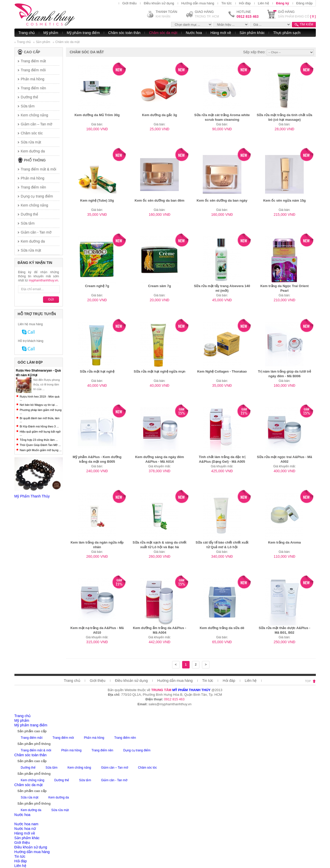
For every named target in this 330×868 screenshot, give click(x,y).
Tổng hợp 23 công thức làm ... (39, 440)
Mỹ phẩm (51, 33)
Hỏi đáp (245, 3)
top (308, 681)
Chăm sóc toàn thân (124, 33)
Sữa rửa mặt (31, 142)
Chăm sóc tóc (32, 133)
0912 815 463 (248, 16)
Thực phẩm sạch (287, 33)
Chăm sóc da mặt (163, 33)
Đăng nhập (304, 3)
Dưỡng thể (29, 97)
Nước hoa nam (26, 824)
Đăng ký (283, 3)
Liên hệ (263, 3)
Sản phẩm (43, 42)
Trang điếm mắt (33, 61)
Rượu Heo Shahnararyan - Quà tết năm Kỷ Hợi (38, 373)
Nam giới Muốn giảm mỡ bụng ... (41, 450)
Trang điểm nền (33, 88)
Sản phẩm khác (252, 33)
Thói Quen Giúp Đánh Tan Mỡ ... (40, 445)
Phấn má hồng (33, 178)
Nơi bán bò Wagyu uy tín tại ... (39, 405)
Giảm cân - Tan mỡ (36, 232)
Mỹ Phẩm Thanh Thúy (32, 496)
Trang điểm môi (33, 70)
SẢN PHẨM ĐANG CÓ (297, 16)
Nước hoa (194, 33)
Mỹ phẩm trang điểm (83, 33)
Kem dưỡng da (33, 151)
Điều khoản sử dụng (159, 3)
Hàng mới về (221, 33)
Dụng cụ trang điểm (37, 196)
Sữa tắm (28, 106)
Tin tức (226, 3)
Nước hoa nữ (25, 829)
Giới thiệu (129, 3)
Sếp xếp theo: (254, 52)
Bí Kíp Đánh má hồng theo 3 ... (39, 426)
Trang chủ (27, 33)
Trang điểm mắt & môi (39, 169)
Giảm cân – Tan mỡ (37, 124)
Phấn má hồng (33, 79)
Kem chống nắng (35, 115)
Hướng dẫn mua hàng (198, 3)
